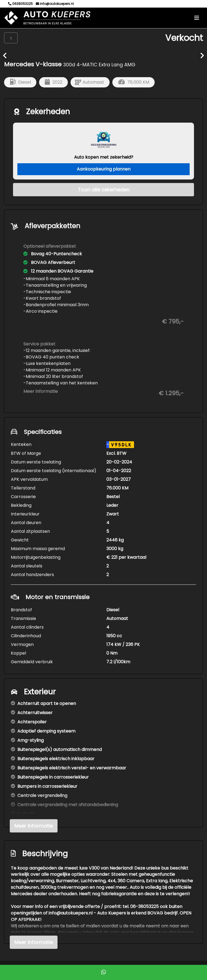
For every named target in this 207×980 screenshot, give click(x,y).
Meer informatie (41, 391)
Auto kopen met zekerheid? (104, 157)
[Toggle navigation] (197, 18)
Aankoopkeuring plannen (104, 169)
